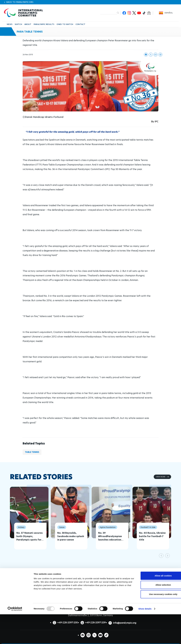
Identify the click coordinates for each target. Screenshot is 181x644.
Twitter (134, 13)
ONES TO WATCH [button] (65, 24)
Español (169, 13)
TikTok (144, 13)
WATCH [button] (18, 24)
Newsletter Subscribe (149, 13)
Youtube (139, 13)
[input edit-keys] (109, 13)
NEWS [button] (10, 24)
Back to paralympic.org (20, 2)
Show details (145, 631)
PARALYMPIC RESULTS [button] (44, 24)
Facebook (124, 13)
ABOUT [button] (28, 24)
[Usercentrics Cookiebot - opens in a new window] (15, 631)
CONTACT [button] (80, 24)
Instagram (129, 13)
